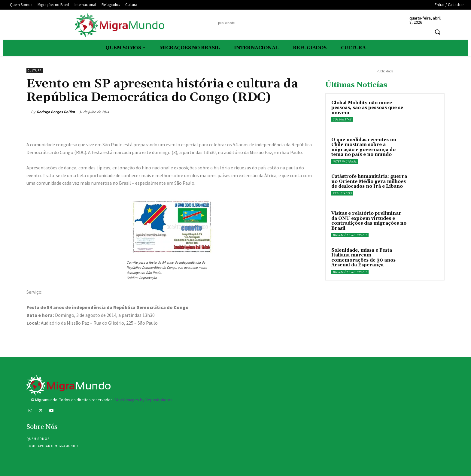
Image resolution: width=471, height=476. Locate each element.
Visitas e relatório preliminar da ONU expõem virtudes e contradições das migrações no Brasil (369, 221)
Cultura (35, 70)
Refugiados (342, 193)
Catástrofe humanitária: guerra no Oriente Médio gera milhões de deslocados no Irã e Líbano (369, 181)
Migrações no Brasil (350, 235)
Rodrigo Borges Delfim (56, 112)
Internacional (345, 161)
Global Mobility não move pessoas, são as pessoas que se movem (367, 108)
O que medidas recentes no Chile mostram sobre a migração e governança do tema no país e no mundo (364, 147)
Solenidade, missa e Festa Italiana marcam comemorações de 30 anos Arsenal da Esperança (363, 258)
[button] (437, 32)
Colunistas (342, 119)
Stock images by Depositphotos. (144, 400)
